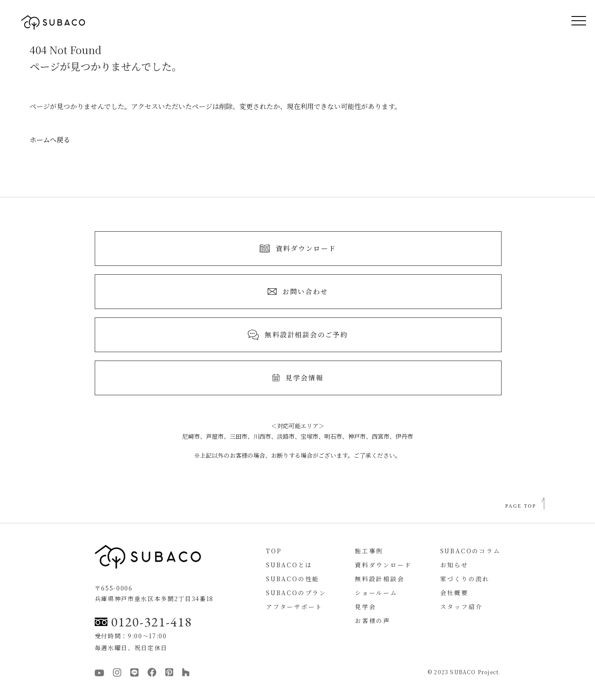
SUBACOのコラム (470, 551)
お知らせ (454, 565)
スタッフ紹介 (462, 607)
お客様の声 (373, 621)
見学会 (365, 607)
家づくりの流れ (465, 579)
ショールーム (376, 593)
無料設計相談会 (380, 579)
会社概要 (454, 593)
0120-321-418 (143, 622)
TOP (274, 551)
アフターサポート (294, 607)
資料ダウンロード (383, 565)
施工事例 (369, 551)
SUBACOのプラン (296, 593)
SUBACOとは (289, 565)
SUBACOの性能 (293, 579)
